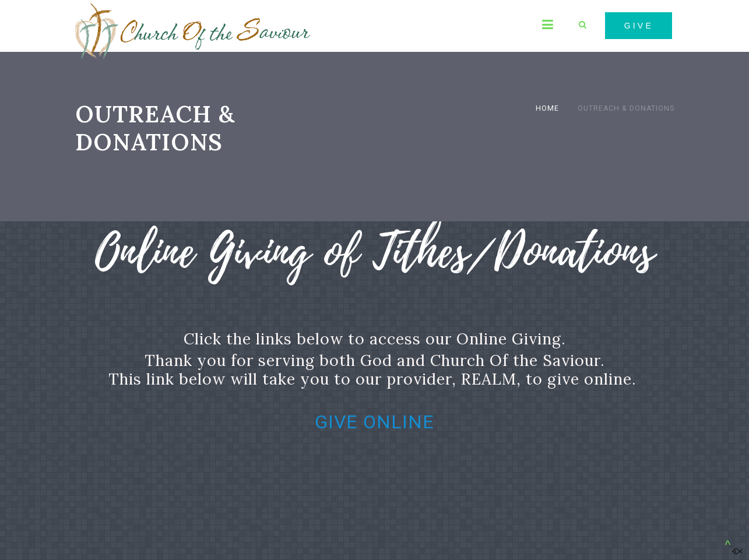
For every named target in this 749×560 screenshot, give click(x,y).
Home (547, 108)
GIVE (639, 26)
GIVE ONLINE (374, 422)
